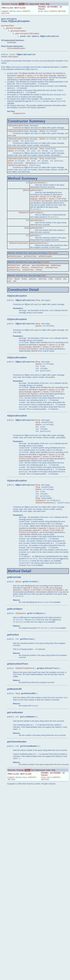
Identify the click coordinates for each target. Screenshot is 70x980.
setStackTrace (28, 282)
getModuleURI (36, 238)
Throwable (45, 273)
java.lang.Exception (18, 31)
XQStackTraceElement (17, 173)
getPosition (34, 246)
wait (65, 291)
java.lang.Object (8, 26)
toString (39, 282)
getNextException (15, 267)
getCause (26, 277)
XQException (13, 57)
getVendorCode (30, 267)
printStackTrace (37, 279)
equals (17, 291)
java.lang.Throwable (14, 28)
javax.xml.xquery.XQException (27, 34)
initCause (25, 279)
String (26, 129)
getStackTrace (14, 279)
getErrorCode (35, 199)
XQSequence (30, 170)
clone (10, 291)
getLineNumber (36, 230)
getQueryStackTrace (38, 254)
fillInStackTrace (14, 277)
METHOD (6, 13)
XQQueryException (15, 129)
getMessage (56, 277)
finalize (24, 291)
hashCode (42, 291)
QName (42, 135)
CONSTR (26, 11)
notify (51, 291)
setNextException (45, 267)
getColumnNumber (38, 191)
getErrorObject (36, 221)
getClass (33, 291)
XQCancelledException (16, 48)
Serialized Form (19, 117)
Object (44, 287)
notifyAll (58, 291)
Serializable (12, 42)
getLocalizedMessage (40, 277)
